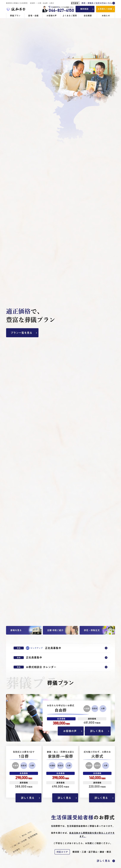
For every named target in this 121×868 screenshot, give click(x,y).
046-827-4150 (61, 11)
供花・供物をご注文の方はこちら (93, 3)
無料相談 (84, 9)
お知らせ (106, 16)
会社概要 (88, 16)
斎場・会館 (33, 16)
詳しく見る (97, 731)
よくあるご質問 (70, 16)
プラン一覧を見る (21, 333)
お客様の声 (52, 16)
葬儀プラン (15, 16)
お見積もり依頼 (105, 9)
